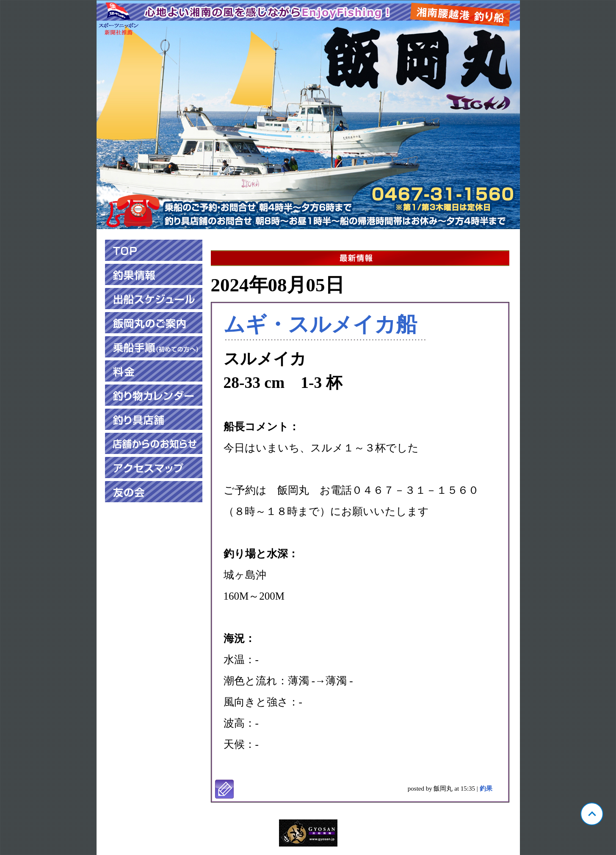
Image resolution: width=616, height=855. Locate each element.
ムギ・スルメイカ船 (320, 324)
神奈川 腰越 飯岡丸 (308, 115)
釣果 (486, 789)
